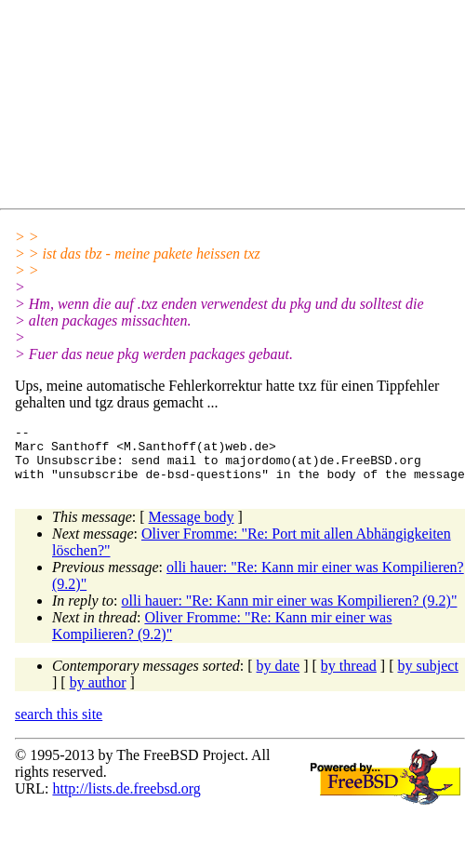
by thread (349, 677)
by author (98, 694)
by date (279, 677)
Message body (192, 528)
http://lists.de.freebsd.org (126, 800)
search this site (59, 725)
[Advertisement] (194, 108)
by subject (428, 677)
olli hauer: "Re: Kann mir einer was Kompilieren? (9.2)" (290, 612)
